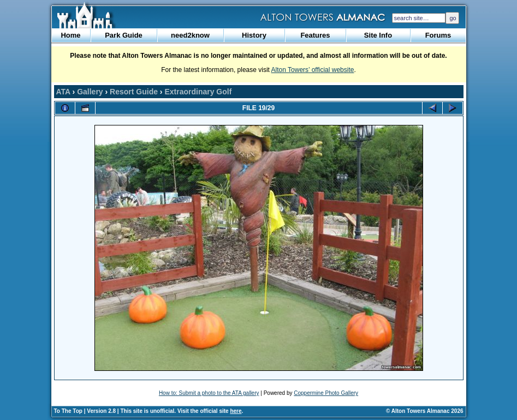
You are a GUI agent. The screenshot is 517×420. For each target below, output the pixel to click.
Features (315, 35)
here (236, 411)
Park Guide (124, 35)
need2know (190, 35)
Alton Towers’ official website (313, 70)
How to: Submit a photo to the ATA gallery (209, 393)
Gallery (90, 92)
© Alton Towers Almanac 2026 (424, 411)
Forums (438, 35)
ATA (63, 92)
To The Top (68, 411)
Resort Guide (134, 92)
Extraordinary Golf (198, 92)
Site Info (378, 35)
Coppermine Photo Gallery (326, 393)
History (254, 35)
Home (70, 35)
